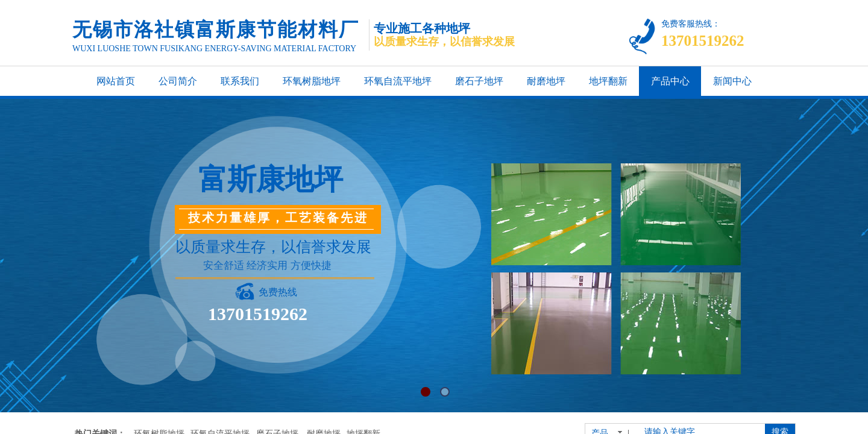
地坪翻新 (608, 81)
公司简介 (178, 81)
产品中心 (670, 81)
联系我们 (240, 81)
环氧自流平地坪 (398, 81)
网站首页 (116, 81)
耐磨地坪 (546, 81)
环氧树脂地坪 (312, 81)
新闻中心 (732, 81)
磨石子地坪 (479, 81)
